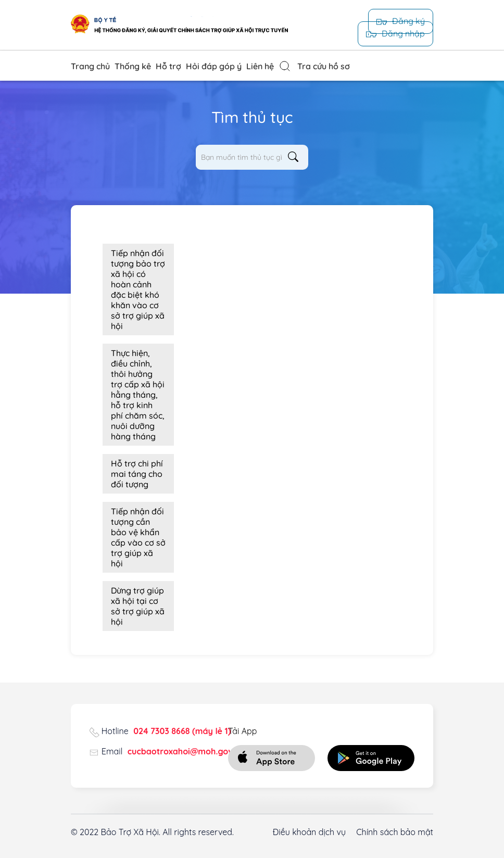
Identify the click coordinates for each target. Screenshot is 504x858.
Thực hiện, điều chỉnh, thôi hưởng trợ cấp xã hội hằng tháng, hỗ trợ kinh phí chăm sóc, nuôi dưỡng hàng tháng (138, 395)
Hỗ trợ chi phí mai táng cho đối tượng (137, 474)
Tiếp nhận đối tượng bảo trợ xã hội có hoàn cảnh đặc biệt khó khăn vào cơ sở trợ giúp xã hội (138, 289)
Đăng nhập (395, 33)
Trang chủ (90, 66)
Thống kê (133, 66)
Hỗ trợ (168, 66)
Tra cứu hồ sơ (314, 66)
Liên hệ (260, 66)
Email (173, 751)
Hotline (166, 731)
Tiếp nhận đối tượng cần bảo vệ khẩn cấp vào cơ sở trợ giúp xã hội (138, 537)
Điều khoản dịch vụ (309, 832)
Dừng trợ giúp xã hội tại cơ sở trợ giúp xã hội (138, 606)
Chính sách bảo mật (395, 832)
